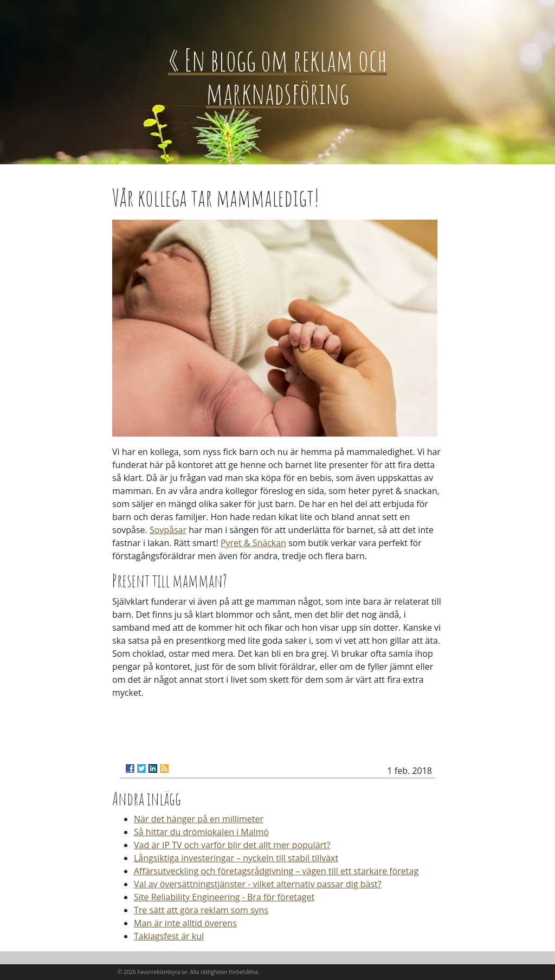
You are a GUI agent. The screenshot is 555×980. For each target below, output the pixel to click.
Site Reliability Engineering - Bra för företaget (224, 897)
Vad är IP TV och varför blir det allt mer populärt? (232, 845)
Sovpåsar (168, 530)
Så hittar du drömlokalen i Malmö (201, 832)
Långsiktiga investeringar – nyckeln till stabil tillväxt (236, 858)
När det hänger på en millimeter (199, 819)
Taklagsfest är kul (169, 936)
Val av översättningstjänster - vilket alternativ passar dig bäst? (258, 884)
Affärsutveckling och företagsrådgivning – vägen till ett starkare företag (276, 871)
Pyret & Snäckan (253, 543)
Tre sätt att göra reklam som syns (201, 910)
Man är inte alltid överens (185, 923)
